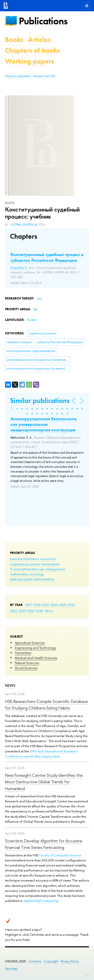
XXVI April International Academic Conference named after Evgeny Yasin (41, 754)
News (10, 685)
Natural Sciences (27, 663)
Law (39, 298)
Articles (39, 40)
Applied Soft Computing (41, 901)
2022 (71, 605)
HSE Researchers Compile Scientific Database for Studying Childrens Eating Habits (46, 705)
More (49, 611)
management (55, 569)
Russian (32, 320)
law (42, 569)
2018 (39, 611)
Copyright (51, 961)
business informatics (24, 559)
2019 (31, 611)
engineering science (25, 564)
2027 (29, 605)
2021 (14, 611)
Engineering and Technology (35, 648)
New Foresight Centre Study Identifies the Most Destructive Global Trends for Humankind (44, 782)
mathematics (19, 574)
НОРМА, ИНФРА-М (24, 225)
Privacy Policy (70, 961)
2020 (22, 611)
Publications (43, 21)
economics (48, 559)
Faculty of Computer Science (60, 855)
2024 (54, 605)
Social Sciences (26, 668)
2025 (45, 605)
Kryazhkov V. (19, 268)
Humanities (23, 653)
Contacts (35, 961)
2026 (37, 605)
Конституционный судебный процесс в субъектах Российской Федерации (47, 257)
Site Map (11, 969)
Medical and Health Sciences (36, 658)
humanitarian (50, 564)
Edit (87, 975)
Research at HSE (44, 76)
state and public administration (32, 579)
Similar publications (40, 401)
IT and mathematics (24, 569)
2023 (63, 605)
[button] (12, 409)
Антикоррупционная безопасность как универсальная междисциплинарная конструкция (44, 424)
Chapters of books (32, 50)
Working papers (29, 61)
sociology (37, 574)
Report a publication (18, 76)
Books (14, 40)
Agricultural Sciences (30, 643)
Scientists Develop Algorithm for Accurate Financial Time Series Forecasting (44, 844)
